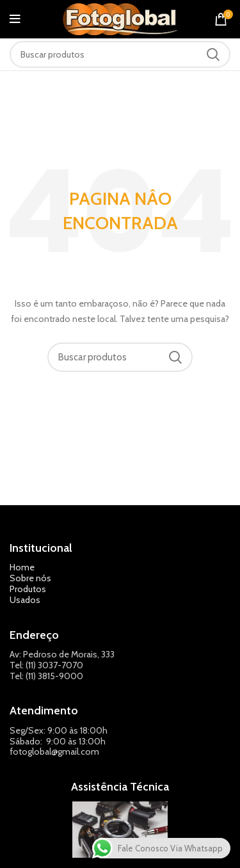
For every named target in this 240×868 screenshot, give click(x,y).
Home (22, 567)
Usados (25, 600)
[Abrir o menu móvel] (15, 19)
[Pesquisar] (120, 54)
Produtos (28, 589)
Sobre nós (30, 578)
